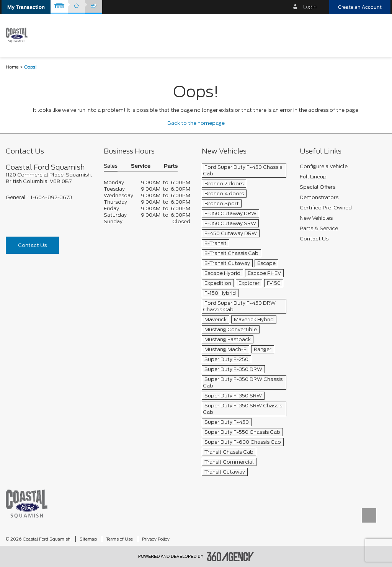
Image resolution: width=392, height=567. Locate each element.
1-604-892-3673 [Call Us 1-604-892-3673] (51, 197)
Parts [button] (171, 166)
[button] (26, 7)
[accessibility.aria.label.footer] (230, 557)
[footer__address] (49, 178)
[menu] (377, 35)
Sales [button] (111, 166)
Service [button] (141, 166)
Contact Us (32, 245)
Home (12, 67)
